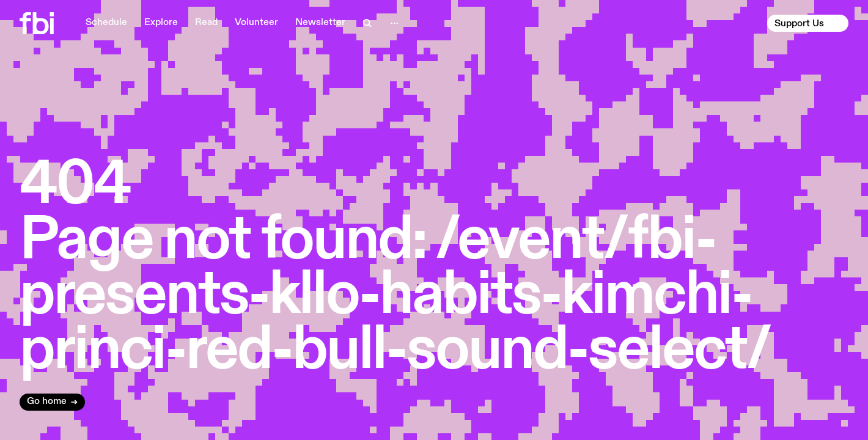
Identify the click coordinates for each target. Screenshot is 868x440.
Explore (161, 23)
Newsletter (320, 23)
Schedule (106, 23)
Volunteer (256, 23)
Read (206, 23)
